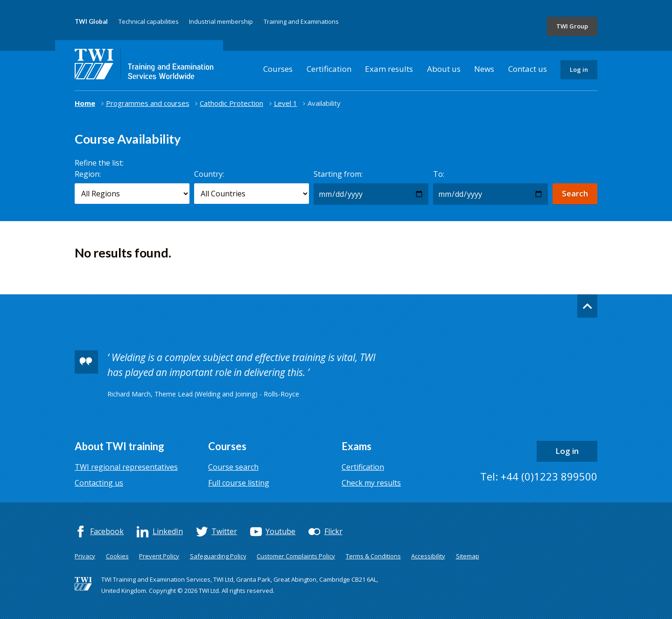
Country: (209, 174)
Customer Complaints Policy (296, 556)
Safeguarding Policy (218, 556)
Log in (579, 70)
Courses (278, 69)
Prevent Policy (159, 556)
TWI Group (572, 26)
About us (444, 69)
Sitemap (468, 556)
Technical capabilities (149, 21)
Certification (329, 69)
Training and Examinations (301, 21)
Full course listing (239, 483)
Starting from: (338, 174)
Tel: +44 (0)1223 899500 (539, 476)
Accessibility (428, 556)
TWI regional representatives (126, 467)
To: (439, 174)
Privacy (85, 556)
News (484, 69)
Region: (88, 174)
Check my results (371, 483)
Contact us (528, 69)
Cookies (117, 556)
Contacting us (99, 483)
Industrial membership (221, 21)
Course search (233, 467)
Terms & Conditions (373, 556)
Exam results (389, 69)
